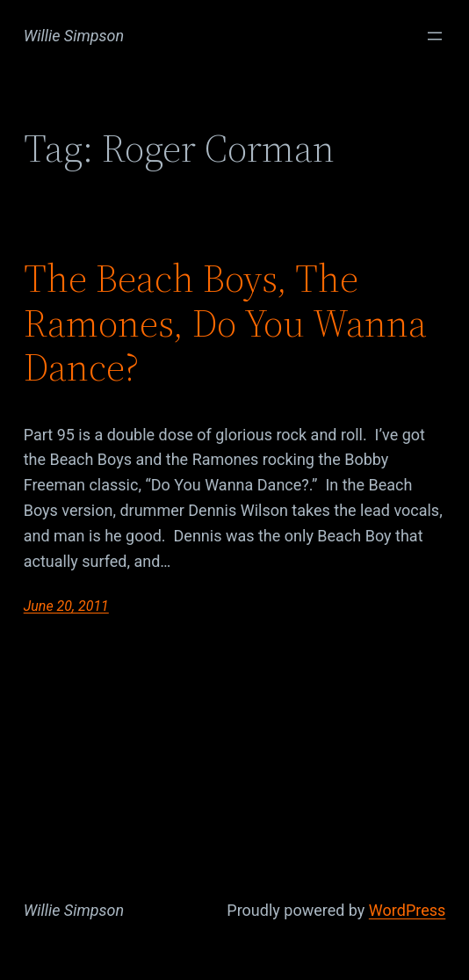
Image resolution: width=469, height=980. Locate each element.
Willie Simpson (74, 36)
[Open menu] (435, 36)
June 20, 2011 (66, 606)
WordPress (407, 910)
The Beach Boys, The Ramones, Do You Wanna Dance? (225, 323)
